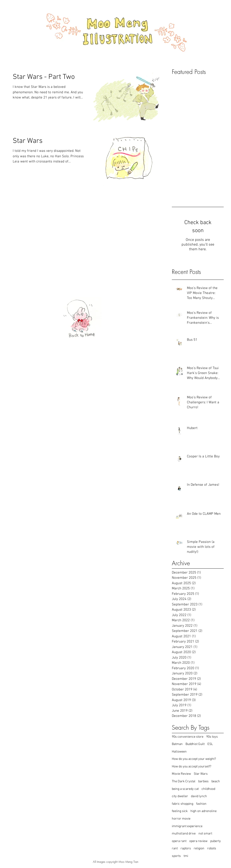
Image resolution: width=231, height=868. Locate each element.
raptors (186, 849)
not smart (205, 834)
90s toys (212, 737)
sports (176, 856)
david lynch (199, 796)
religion (199, 849)
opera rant (179, 841)
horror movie (181, 819)
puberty (216, 841)
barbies (203, 781)
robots (212, 849)
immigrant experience (187, 826)
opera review (198, 841)
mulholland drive (184, 834)
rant (175, 849)
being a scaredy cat (185, 789)
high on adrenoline (204, 811)
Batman (177, 744)
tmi (186, 856)
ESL (210, 744)
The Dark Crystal (184, 781)
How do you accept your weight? (194, 759)
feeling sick (180, 811)
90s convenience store (188, 737)
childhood (208, 789)
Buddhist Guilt (195, 744)
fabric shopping (183, 804)
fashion (201, 804)
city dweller (180, 796)
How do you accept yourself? (192, 767)
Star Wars (201, 774)
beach (216, 781)
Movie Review (181, 774)
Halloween (179, 752)
